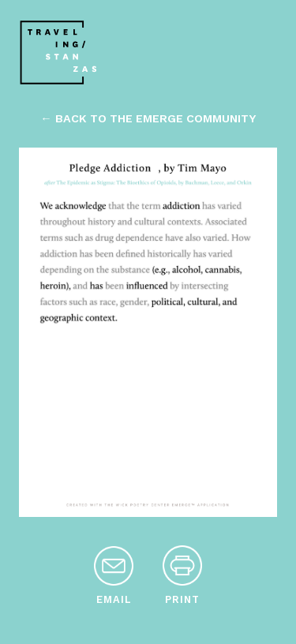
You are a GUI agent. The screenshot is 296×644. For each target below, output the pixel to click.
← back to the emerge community (148, 118)
